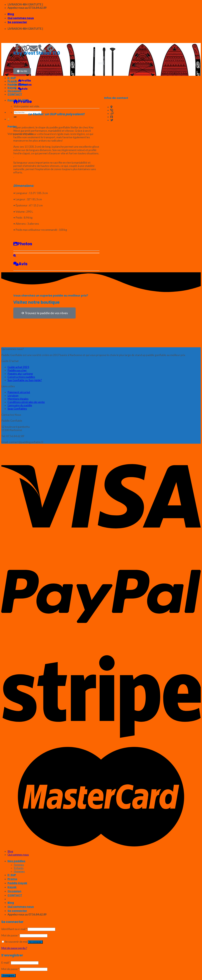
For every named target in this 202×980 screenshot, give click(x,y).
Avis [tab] (23, 89)
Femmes (19, 865)
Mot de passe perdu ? (14, 948)
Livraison (13, 395)
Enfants (19, 868)
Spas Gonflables (17, 409)
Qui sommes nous (21, 18)
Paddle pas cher (17, 370)
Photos (23, 244)
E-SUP (12, 875)
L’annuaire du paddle (20, 405)
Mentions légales (18, 399)
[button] (22, 71)
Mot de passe (10, 935)
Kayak (12, 887)
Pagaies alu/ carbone (20, 374)
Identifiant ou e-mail (14, 929)
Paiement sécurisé (19, 392)
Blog (11, 14)
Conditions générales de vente (26, 402)
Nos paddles (16, 861)
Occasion (14, 891)
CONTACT (15, 895)
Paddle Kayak (17, 883)
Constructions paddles (21, 377)
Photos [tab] (25, 85)
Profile (23, 101)
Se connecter (35, 942)
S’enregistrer (8, 976)
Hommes (19, 871)
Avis (20, 264)
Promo (12, 879)
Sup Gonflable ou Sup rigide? (25, 380)
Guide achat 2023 (18, 367)
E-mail (6, 963)
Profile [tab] (25, 81)
